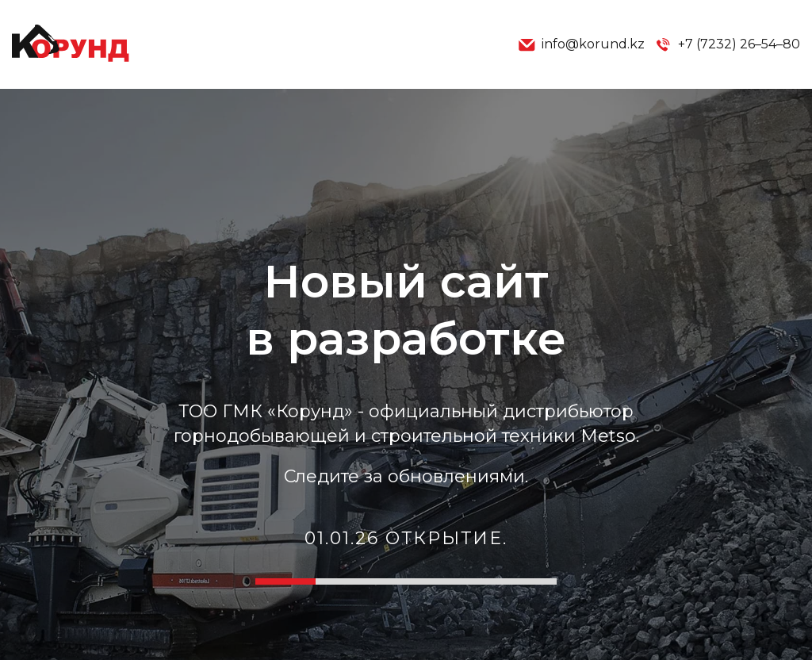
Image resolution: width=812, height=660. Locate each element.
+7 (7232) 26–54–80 (727, 44)
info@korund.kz (581, 44)
